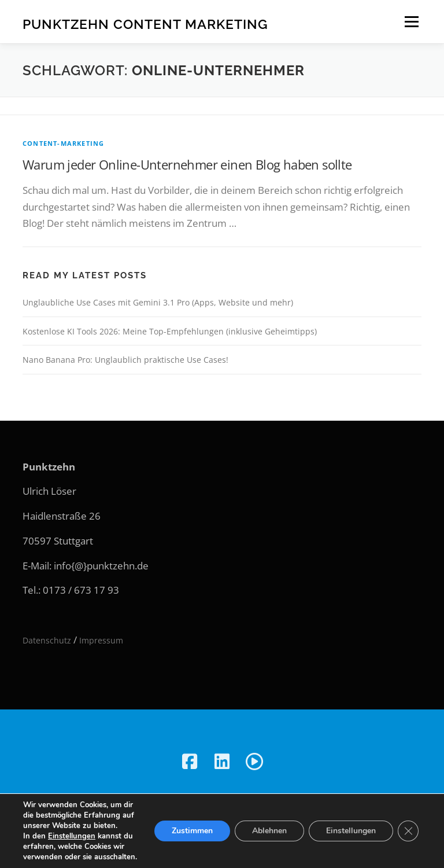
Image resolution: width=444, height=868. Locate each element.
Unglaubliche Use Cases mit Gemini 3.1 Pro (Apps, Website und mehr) (158, 302)
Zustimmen (192, 831)
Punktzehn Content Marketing (145, 23)
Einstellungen (72, 836)
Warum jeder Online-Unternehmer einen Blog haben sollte (187, 164)
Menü (411, 22)
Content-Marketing (63, 143)
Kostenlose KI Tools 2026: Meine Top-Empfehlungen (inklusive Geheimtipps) (170, 331)
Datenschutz (47, 640)
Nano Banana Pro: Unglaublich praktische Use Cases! (125, 360)
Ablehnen (269, 831)
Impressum (101, 640)
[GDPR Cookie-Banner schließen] (408, 831)
